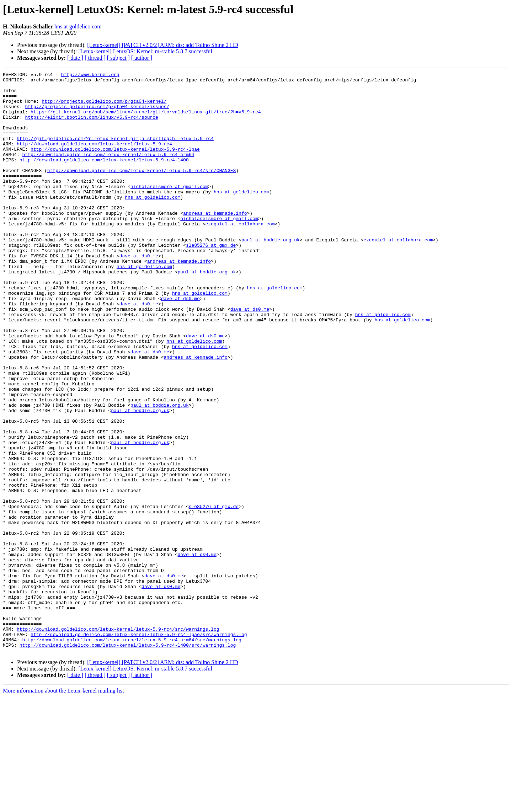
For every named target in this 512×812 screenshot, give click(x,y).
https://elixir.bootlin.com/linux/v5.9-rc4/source (91, 127)
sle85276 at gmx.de (211, 280)
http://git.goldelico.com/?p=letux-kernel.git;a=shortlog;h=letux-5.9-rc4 (115, 152)
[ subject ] (118, 58)
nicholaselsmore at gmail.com (169, 210)
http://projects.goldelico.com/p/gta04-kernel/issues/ (97, 114)
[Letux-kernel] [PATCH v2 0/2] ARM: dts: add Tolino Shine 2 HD (163, 45)
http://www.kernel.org (90, 75)
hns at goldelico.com (78, 26)
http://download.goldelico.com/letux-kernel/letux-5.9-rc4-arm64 (108, 171)
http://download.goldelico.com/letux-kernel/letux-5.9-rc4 (94, 159)
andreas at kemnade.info (215, 242)
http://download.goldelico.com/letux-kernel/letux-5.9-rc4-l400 (104, 178)
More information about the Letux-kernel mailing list (63, 806)
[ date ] (75, 58)
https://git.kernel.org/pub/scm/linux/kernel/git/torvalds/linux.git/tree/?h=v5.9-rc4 (146, 120)
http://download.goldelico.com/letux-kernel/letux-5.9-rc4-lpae (115, 165)
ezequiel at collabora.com (240, 255)
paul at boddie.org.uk (271, 274)
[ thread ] (95, 58)
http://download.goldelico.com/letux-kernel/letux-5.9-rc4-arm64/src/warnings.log (132, 754)
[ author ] (142, 58)
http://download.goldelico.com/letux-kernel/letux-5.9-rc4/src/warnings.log (118, 741)
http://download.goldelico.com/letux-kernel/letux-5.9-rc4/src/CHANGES (142, 191)
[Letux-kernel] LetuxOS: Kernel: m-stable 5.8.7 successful (145, 51)
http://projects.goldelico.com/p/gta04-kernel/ (104, 107)
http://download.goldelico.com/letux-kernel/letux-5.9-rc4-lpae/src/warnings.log (139, 747)
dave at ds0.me (139, 293)
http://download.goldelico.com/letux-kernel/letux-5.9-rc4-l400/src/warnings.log (128, 760)
